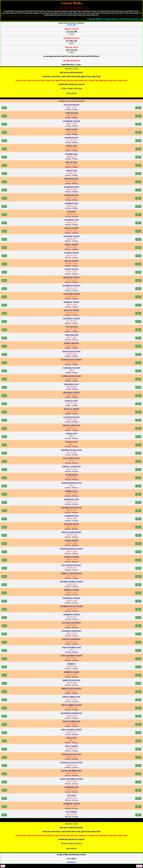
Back (3, 866)
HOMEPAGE (71, 862)
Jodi (4, 108)
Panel (138, 108)
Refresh (72, 34)
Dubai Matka (125, 821)
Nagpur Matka (136, 821)
